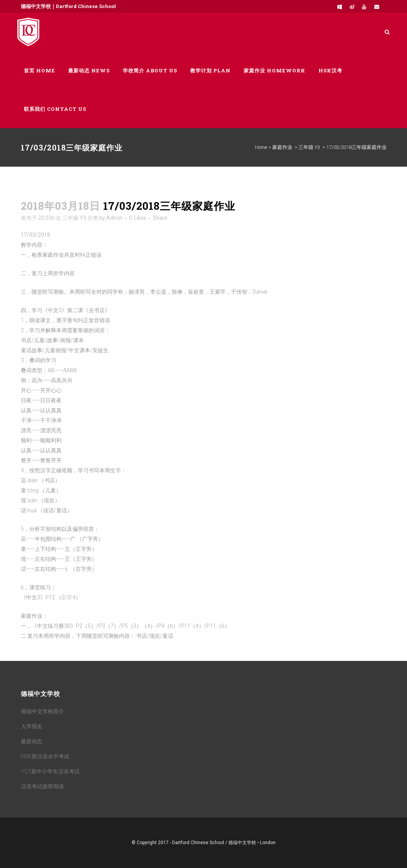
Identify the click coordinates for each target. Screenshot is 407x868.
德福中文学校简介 (42, 711)
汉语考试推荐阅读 (42, 786)
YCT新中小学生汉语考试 (50, 771)
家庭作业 (282, 147)
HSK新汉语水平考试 (45, 756)
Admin (114, 218)
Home (261, 147)
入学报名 (32, 726)
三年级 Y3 (309, 147)
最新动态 (32, 741)
